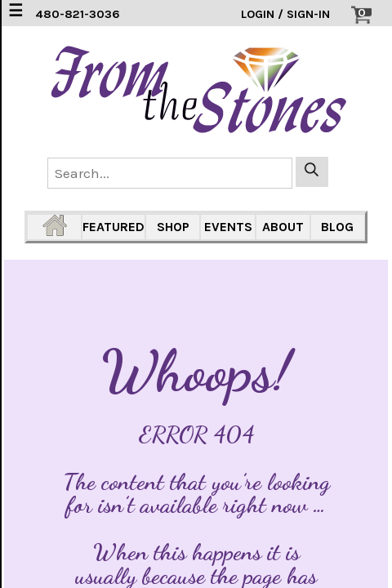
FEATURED (114, 227)
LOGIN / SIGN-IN (285, 14)
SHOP (173, 227)
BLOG (337, 227)
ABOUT (283, 227)
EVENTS (228, 227)
